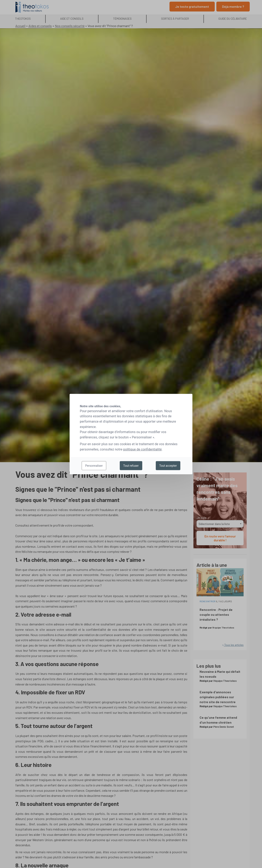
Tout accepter (168, 466)
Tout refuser (131, 466)
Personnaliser (94, 466)
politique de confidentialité (142, 449)
